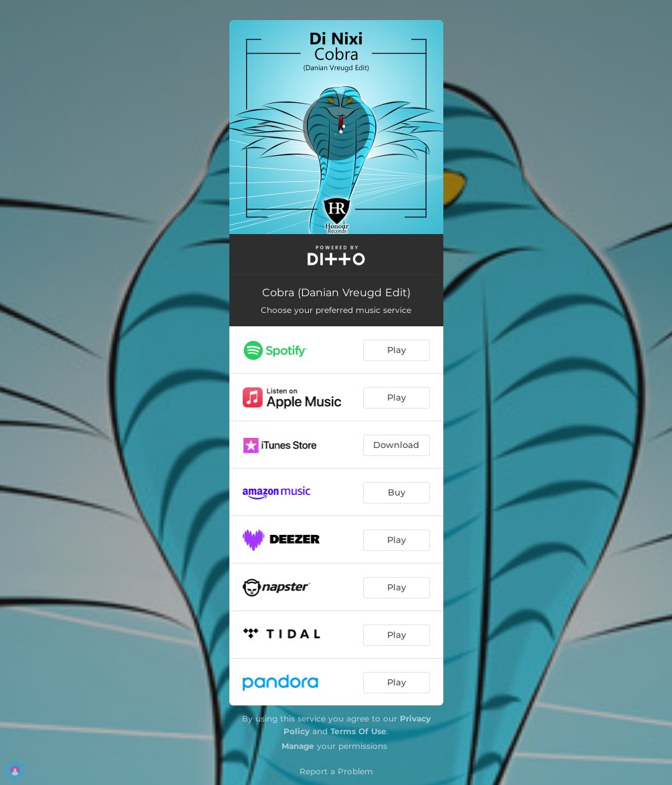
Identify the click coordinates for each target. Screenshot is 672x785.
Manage (298, 746)
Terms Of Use (358, 731)
